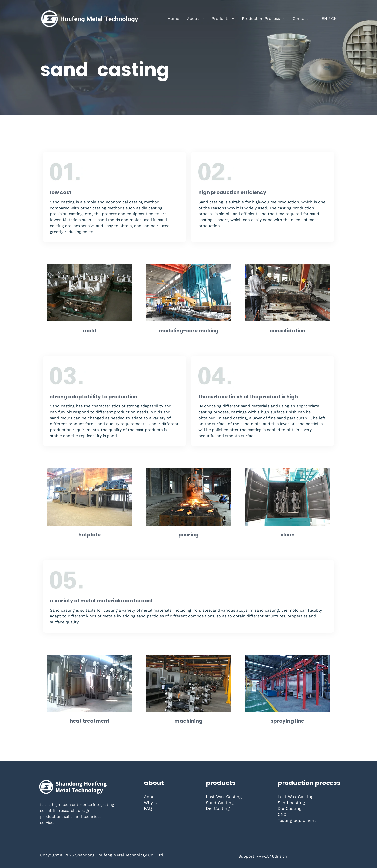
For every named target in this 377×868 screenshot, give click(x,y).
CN (334, 18)
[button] (201, 19)
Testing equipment (297, 820)
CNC (282, 814)
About (150, 797)
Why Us (152, 803)
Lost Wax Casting (224, 797)
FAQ (148, 808)
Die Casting (218, 808)
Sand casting (291, 803)
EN (324, 18)
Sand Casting (220, 803)
